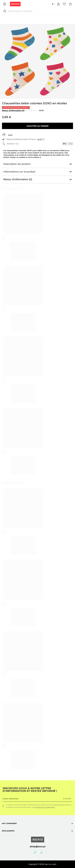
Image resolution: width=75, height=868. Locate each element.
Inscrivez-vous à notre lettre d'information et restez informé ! (30, 790)
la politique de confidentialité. (44, 807)
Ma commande (9, 823)
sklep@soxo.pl (38, 846)
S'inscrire (67, 798)
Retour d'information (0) (13, 110)
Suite (10, 135)
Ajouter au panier (38, 126)
